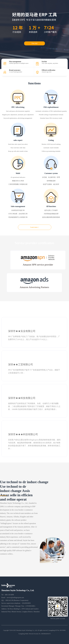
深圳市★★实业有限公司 (22, 331)
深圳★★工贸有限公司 (21, 364)
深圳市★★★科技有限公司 (23, 434)
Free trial (35, 43)
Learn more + (35, 227)
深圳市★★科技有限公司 (22, 398)
